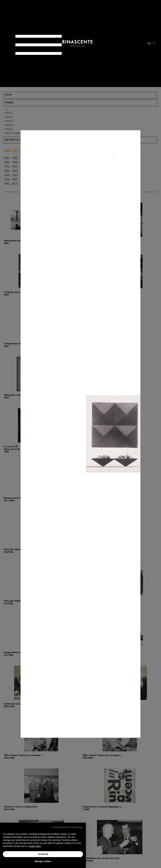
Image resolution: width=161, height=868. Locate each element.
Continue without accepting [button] (67, 827)
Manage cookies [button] (43, 861)
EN (149, 43)
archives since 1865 (78, 46)
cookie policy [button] (35, 846)
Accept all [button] (43, 854)
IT (154, 43)
